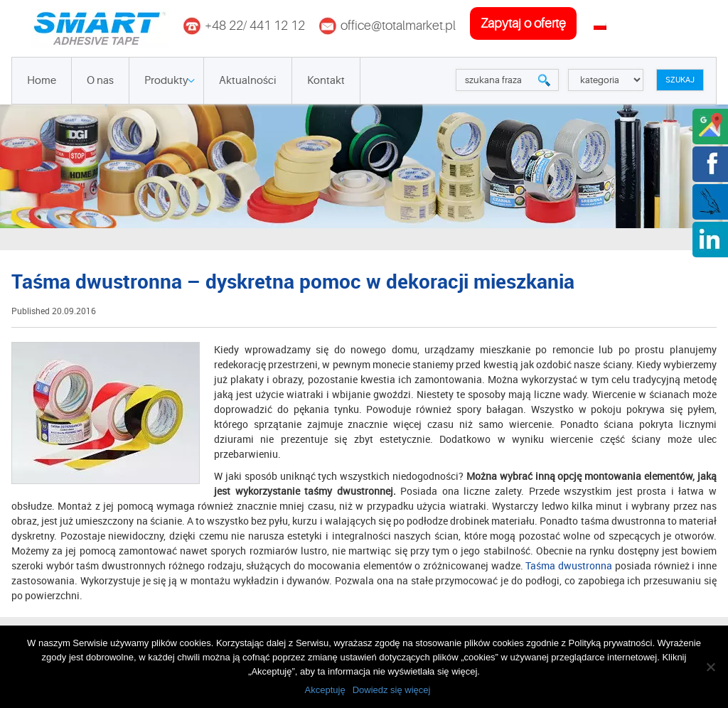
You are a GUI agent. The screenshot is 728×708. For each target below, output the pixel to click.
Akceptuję (325, 690)
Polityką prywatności (611, 643)
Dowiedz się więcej (392, 690)
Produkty (166, 81)
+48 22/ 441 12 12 (255, 26)
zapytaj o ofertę (523, 23)
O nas (100, 81)
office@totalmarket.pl (398, 26)
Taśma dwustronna (569, 565)
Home (42, 81)
